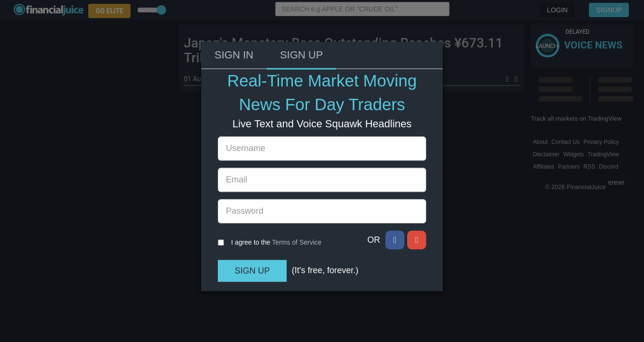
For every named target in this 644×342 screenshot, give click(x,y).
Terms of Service (297, 197)
